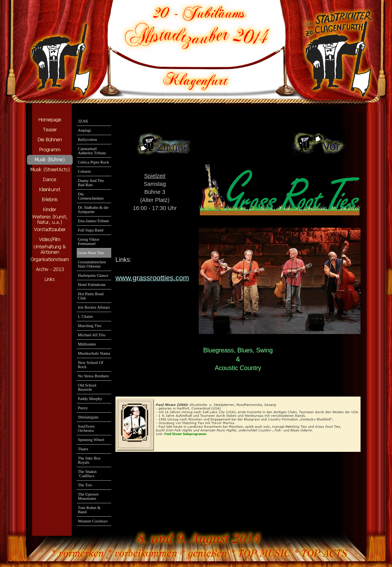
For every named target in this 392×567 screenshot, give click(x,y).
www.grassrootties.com (152, 278)
